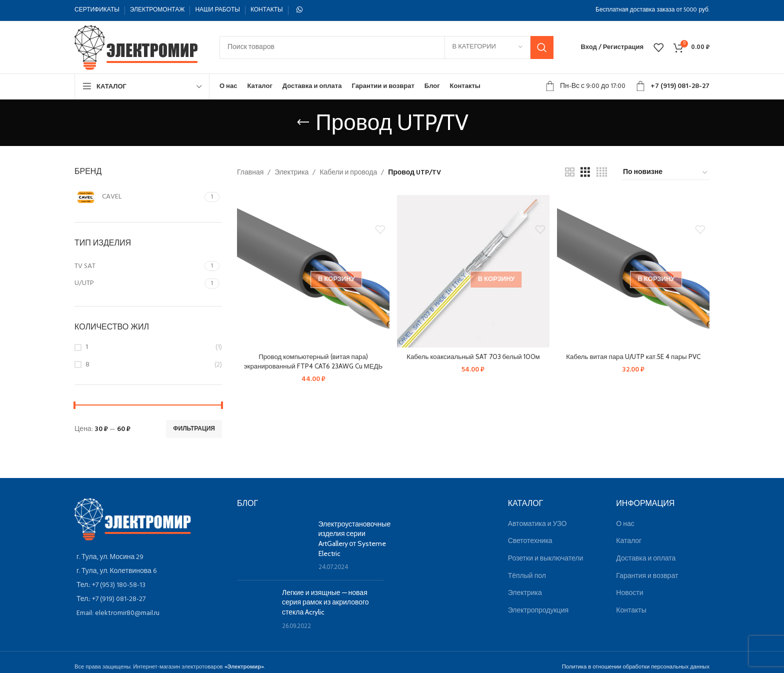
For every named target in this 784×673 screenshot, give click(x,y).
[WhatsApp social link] (299, 10)
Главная (250, 173)
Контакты (631, 611)
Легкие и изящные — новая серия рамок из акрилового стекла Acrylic (325, 602)
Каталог (629, 541)
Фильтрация (194, 429)
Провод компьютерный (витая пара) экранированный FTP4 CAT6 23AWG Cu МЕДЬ (312, 359)
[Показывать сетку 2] (570, 173)
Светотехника (530, 541)
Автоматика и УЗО (537, 524)
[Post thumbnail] (274, 546)
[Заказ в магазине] (666, 173)
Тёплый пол (527, 576)
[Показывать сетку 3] (585, 173)
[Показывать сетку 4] (602, 173)
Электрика (291, 173)
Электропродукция (538, 611)
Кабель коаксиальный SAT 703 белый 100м (473, 354)
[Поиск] (386, 47)
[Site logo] (137, 47)
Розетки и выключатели (546, 559)
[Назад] (303, 122)
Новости (629, 593)
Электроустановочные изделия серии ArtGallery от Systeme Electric (355, 539)
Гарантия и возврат (647, 576)
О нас (625, 524)
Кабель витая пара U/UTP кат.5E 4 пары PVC (634, 354)
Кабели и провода (348, 173)
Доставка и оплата (646, 559)
